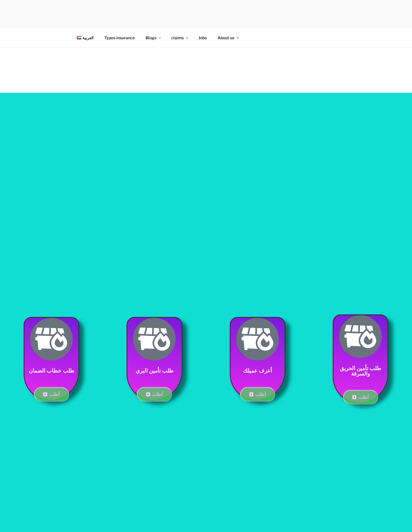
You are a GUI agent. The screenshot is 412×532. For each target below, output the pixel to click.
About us (229, 38)
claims (180, 38)
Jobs (203, 38)
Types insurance (120, 38)
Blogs (154, 38)
